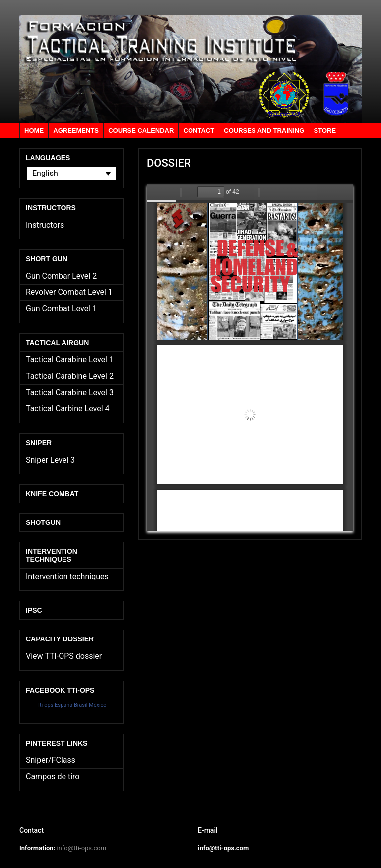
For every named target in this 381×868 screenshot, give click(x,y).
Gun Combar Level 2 (61, 276)
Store (325, 131)
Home (34, 131)
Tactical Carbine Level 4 (68, 409)
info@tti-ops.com (81, 848)
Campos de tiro (53, 777)
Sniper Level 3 (50, 460)
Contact (199, 131)
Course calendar (141, 131)
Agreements (76, 131)
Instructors (45, 225)
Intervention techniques (67, 576)
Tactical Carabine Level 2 (70, 376)
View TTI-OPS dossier (64, 656)
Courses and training (264, 131)
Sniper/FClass (51, 760)
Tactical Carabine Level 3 (70, 392)
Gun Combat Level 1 (61, 309)
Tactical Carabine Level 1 (70, 360)
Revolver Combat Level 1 (69, 292)
